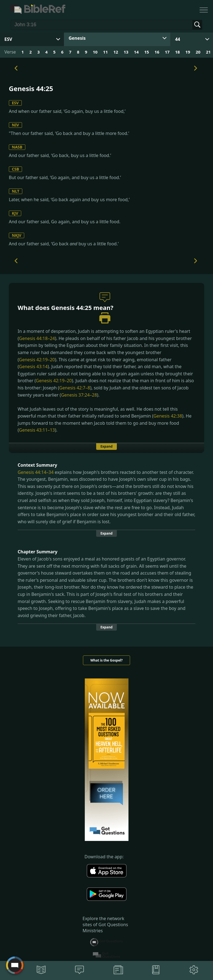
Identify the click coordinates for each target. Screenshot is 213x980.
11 (105, 52)
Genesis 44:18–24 (37, 338)
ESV (15, 103)
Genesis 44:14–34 (36, 472)
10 (95, 52)
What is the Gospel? (106, 660)
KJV (15, 213)
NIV (15, 125)
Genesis (77, 38)
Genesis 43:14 (33, 366)
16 (157, 52)
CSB (15, 169)
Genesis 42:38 (168, 416)
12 (116, 52)
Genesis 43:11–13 (37, 430)
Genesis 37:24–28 (79, 395)
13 (126, 52)
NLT (16, 191)
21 (208, 52)
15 (146, 52)
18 (177, 52)
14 (136, 52)
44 (177, 39)
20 (198, 52)
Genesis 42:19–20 (37, 360)
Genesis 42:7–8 (75, 388)
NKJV (17, 235)
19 (188, 52)
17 (167, 52)
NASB (17, 147)
